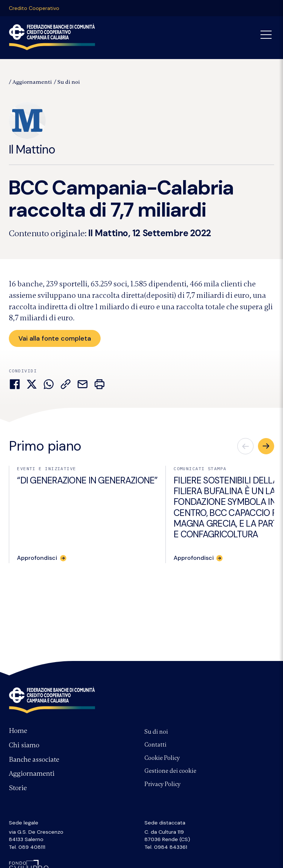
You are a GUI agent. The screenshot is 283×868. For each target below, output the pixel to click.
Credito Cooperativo (34, 8)
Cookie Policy (162, 758)
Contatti (156, 745)
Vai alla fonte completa (56, 338)
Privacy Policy (163, 784)
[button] (266, 447)
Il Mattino (32, 130)
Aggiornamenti (32, 82)
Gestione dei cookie (170, 771)
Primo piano (45, 446)
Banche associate (34, 759)
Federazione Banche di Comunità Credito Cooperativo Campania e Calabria (52, 700)
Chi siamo (24, 745)
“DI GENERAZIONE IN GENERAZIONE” (87, 481)
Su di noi (69, 82)
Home (18, 731)
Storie (18, 788)
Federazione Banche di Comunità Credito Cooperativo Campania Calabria (52, 37)
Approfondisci (37, 558)
